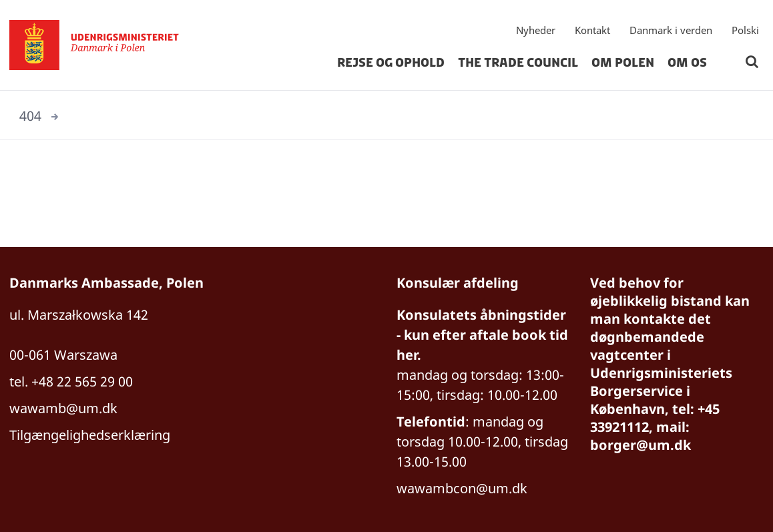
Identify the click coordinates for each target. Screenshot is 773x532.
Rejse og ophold (391, 63)
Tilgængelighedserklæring (90, 435)
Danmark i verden (671, 30)
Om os (687, 63)
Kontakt (592, 30)
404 (30, 116)
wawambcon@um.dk (462, 488)
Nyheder (536, 30)
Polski (745, 30)
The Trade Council (518, 63)
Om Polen (623, 63)
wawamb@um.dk (63, 408)
